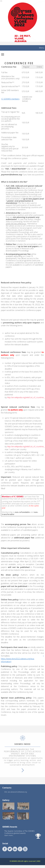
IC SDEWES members (10, 99)
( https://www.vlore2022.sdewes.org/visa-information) (22, 659)
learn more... (9, 835)
